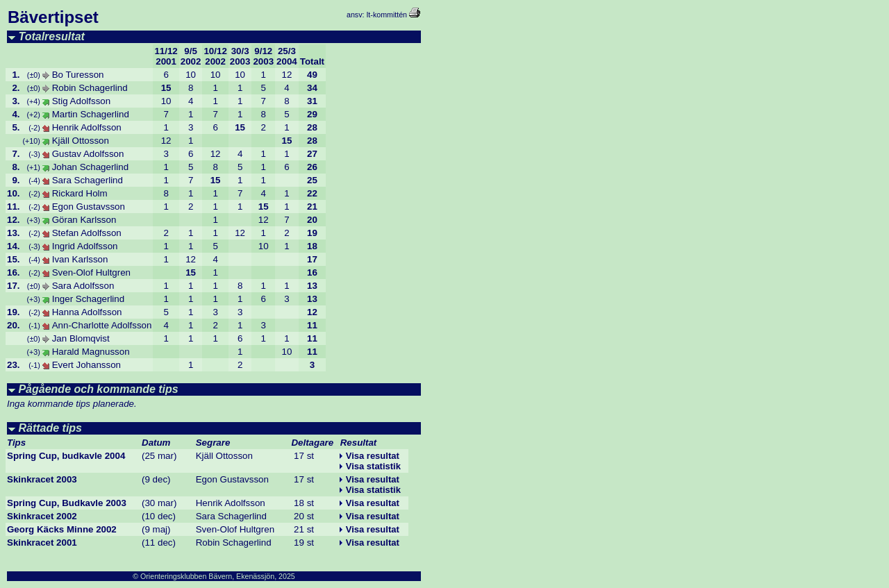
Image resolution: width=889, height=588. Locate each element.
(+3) (33, 220)
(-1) (34, 326)
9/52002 (191, 56)
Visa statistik (373, 466)
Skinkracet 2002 (42, 516)
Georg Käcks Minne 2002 (62, 529)
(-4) (34, 180)
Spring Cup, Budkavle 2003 (67, 503)
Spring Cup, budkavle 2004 (66, 456)
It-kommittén (387, 15)
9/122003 (263, 56)
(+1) (33, 167)
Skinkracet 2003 (42, 479)
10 (191, 75)
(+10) (32, 141)
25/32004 (287, 56)
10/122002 (215, 56)
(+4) (33, 101)
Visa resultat (373, 456)
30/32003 (240, 56)
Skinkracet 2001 (42, 543)
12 (287, 75)
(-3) (34, 154)
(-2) (34, 128)
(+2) (33, 115)
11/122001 (166, 56)
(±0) (34, 75)
